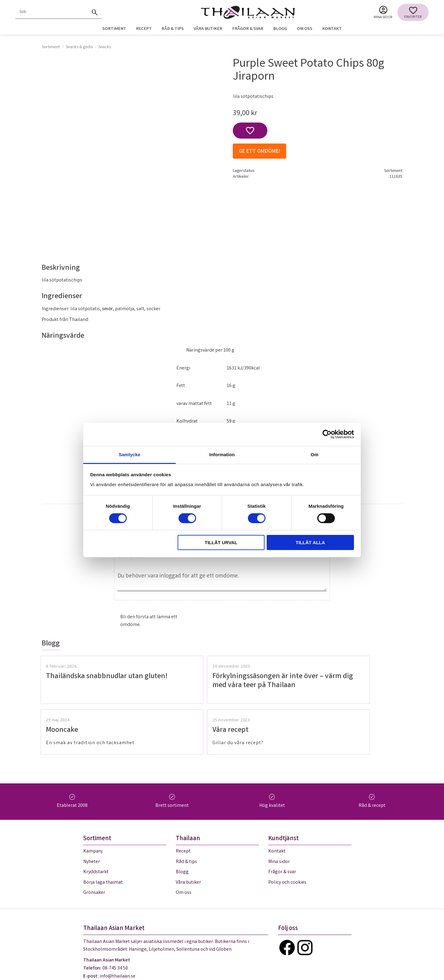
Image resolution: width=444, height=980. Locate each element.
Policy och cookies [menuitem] (287, 836)
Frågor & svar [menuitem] (248, 29)
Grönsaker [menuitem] (94, 846)
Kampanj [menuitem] (93, 805)
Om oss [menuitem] (305, 29)
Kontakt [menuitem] (332, 29)
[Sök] (95, 12)
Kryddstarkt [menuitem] (96, 825)
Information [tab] (222, 454)
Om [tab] (314, 454)
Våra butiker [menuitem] (208, 29)
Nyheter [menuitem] (92, 815)
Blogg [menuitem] (280, 29)
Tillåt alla (310, 542)
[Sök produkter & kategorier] (52, 12)
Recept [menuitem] (144, 29)
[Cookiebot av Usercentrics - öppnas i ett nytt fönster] (327, 434)
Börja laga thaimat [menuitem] (103, 836)
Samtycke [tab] (129, 454)
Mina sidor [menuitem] (383, 17)
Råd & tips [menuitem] (173, 29)
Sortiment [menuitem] (114, 29)
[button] (413, 12)
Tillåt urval (221, 542)
